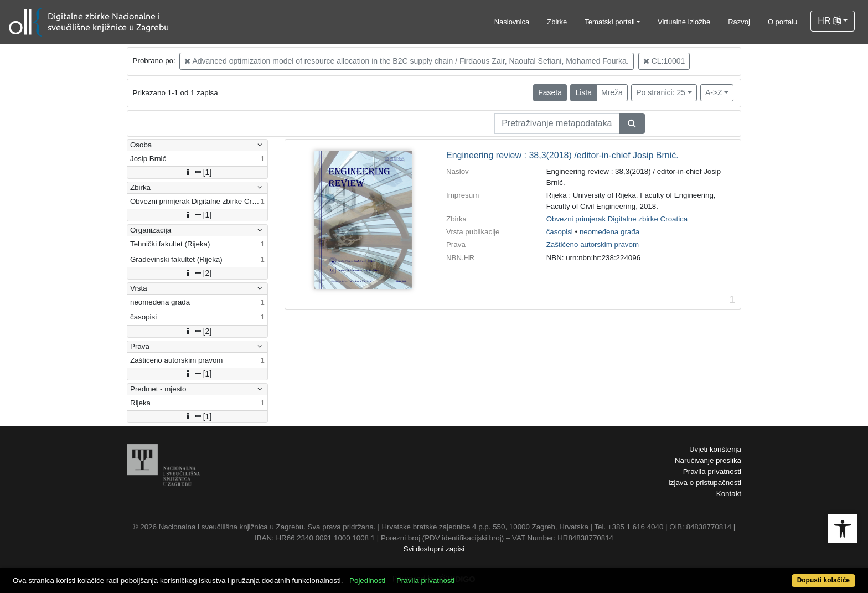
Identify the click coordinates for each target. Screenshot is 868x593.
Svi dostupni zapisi (434, 549)
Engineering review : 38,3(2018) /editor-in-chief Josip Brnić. (562, 155)
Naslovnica (512, 22)
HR (829, 21)
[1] (198, 172)
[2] (198, 273)
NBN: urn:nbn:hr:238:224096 (593, 258)
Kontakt (729, 494)
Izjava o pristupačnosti (705, 483)
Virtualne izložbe (684, 22)
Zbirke (557, 22)
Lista (583, 92)
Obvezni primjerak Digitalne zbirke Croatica (617, 219)
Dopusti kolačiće (823, 580)
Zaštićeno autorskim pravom (593, 244)
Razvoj (739, 22)
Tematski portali (609, 22)
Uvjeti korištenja (715, 449)
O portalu (782, 22)
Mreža (612, 92)
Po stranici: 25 (661, 92)
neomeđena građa (609, 232)
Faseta (550, 92)
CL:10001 (664, 61)
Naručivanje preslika (708, 460)
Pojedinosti (367, 581)
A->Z (714, 92)
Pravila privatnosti (712, 471)
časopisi (560, 232)
